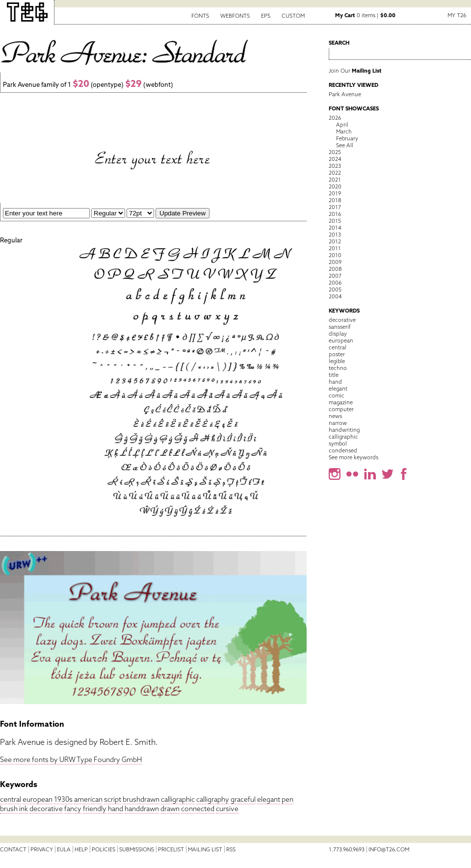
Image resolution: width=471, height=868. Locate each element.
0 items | (365, 15)
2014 (335, 228)
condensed (343, 450)
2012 (335, 241)
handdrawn (142, 809)
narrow (338, 423)
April (342, 125)
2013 (335, 235)
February (347, 138)
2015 (335, 221)
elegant (269, 799)
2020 (335, 186)
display (338, 334)
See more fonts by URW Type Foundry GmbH (71, 760)
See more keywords (353, 457)
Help (81, 849)
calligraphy (213, 799)
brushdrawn (141, 799)
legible (337, 361)
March (344, 132)
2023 (335, 166)
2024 (335, 159)
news (335, 416)
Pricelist (171, 849)
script (113, 799)
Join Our (355, 71)
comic (337, 395)
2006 (335, 283)
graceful (243, 799)
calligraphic (178, 799)
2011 (335, 248)
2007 (335, 276)
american (88, 799)
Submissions (137, 849)
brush (9, 809)
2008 (335, 269)
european (38, 799)
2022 (335, 173)
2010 (335, 255)
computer (341, 409)
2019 (335, 193)
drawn (170, 809)
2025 (335, 152)
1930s (63, 799)
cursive (227, 809)
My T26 (457, 15)
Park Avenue (345, 94)
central (11, 799)
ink (24, 809)
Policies (104, 849)
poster (337, 354)
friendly (95, 809)
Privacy (42, 849)
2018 (335, 200)
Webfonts (235, 16)
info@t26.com (389, 849)
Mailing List (205, 849)
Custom (293, 16)
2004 (335, 296)
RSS (231, 849)
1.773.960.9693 (347, 849)
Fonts (200, 16)
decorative (46, 809)
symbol (338, 444)
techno (338, 368)
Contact (13, 849)
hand (116, 809)
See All (345, 145)
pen (288, 799)
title (334, 375)
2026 (335, 118)
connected (198, 809)
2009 (335, 262)
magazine (341, 402)
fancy (73, 809)
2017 (335, 207)
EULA (64, 849)
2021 (335, 180)
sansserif (340, 327)
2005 (335, 289)
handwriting (344, 430)
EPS (266, 16)
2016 (335, 214)
